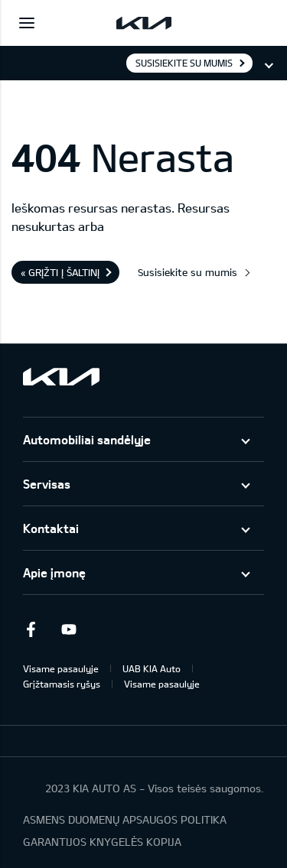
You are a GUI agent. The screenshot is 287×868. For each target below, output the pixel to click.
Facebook (31, 629)
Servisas (47, 484)
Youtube (69, 629)
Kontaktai (51, 528)
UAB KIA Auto (152, 668)
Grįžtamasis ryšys (62, 684)
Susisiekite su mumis (184, 63)
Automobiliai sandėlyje (87, 439)
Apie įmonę (54, 572)
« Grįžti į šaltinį (60, 272)
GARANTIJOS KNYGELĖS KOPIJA (102, 842)
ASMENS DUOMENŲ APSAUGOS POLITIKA (125, 819)
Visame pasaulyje (61, 668)
